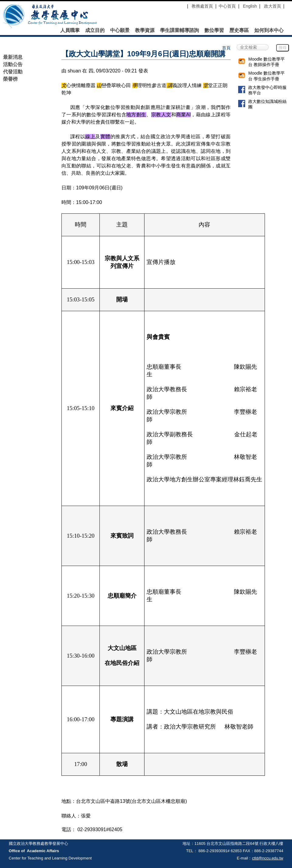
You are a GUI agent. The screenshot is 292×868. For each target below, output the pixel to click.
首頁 (226, 48)
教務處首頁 (202, 6)
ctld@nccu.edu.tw (268, 858)
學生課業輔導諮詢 (179, 30)
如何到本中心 (269, 30)
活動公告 (13, 64)
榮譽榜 (10, 79)
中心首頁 (227, 6)
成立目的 (95, 30)
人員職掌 (70, 30)
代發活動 (13, 72)
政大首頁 (273, 6)
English (250, 6)
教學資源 (145, 30)
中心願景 (120, 30)
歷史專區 (239, 30)
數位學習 (214, 30)
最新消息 (13, 57)
